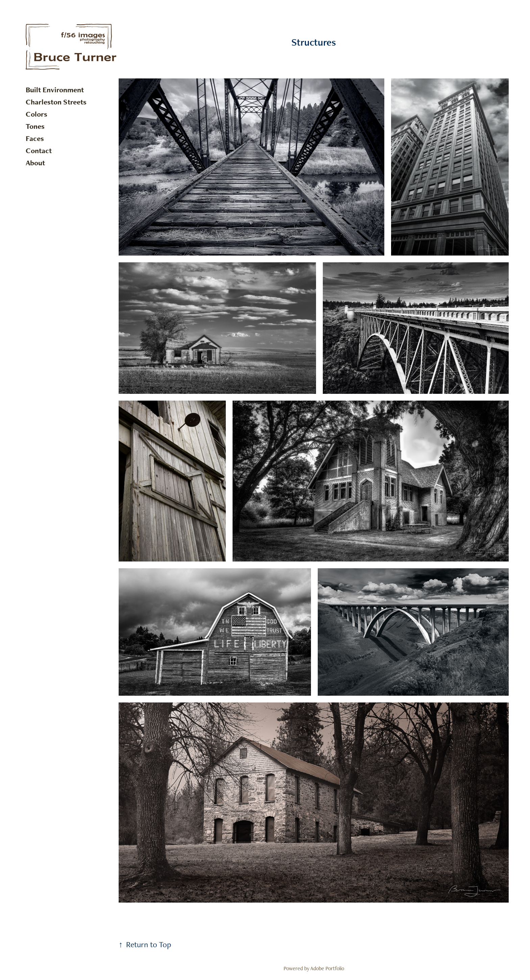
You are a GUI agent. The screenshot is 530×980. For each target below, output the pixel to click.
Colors (37, 114)
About (35, 163)
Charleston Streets (56, 102)
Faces (35, 138)
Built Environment (55, 90)
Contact (39, 151)
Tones (35, 126)
